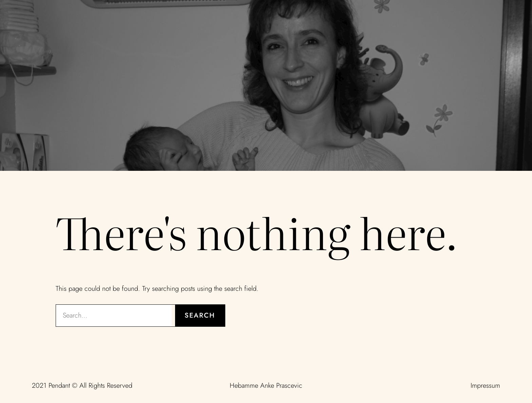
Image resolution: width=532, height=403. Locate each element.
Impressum (485, 386)
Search (200, 315)
